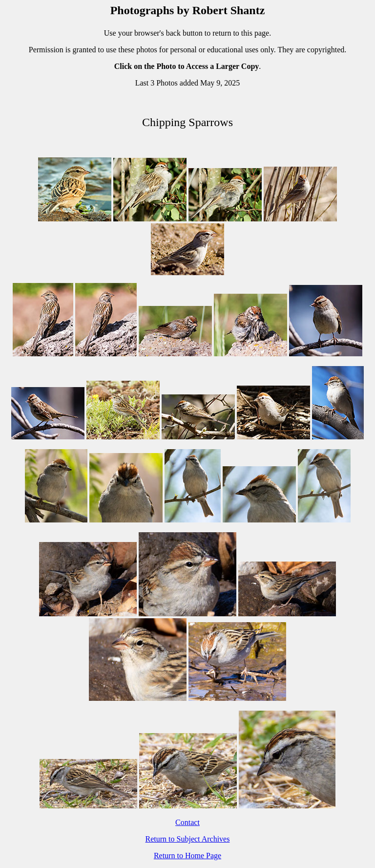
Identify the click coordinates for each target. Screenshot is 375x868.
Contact (187, 822)
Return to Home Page (187, 856)
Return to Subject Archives (188, 839)
